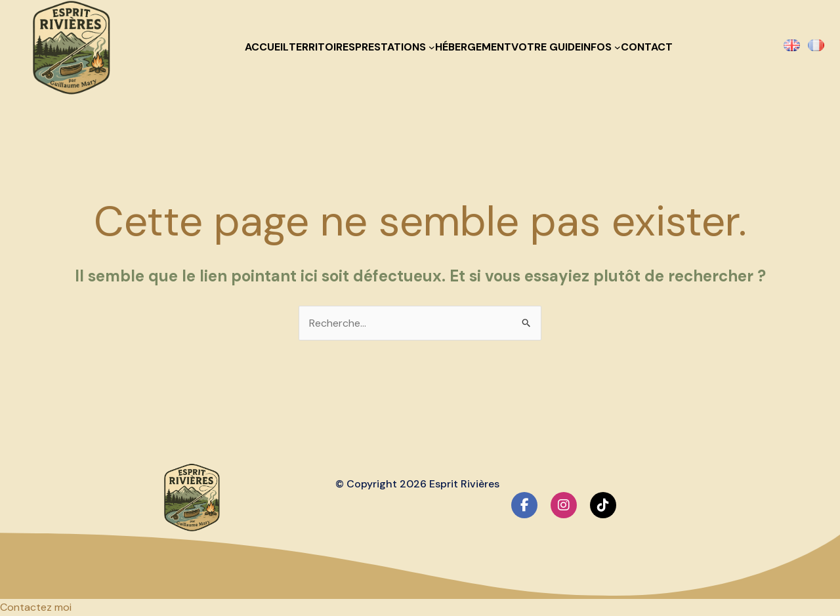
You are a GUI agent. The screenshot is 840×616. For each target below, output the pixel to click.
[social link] (524, 505)
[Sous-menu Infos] (618, 47)
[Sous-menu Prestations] (432, 47)
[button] (36, 607)
